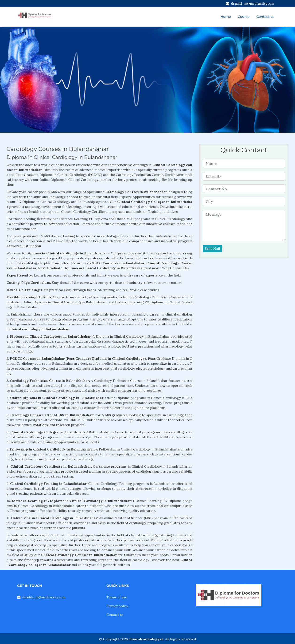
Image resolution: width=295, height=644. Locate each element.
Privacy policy (117, 606)
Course (244, 17)
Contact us (265, 17)
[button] (22, 80)
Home (226, 17)
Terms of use (117, 597)
